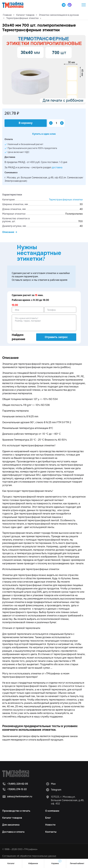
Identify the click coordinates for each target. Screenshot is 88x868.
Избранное (33, 863)
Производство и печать (16, 811)
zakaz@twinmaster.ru (20, 796)
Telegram (54, 790)
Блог (48, 818)
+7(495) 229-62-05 (76, 5)
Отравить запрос (56, 337)
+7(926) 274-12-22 (17, 789)
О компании (52, 811)
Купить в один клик (44, 134)
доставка (57, 167)
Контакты (51, 832)
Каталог (11, 863)
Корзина (56, 862)
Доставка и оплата (13, 832)
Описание (8, 232)
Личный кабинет (77, 863)
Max (51, 784)
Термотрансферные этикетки (66, 200)
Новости (50, 825)
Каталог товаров (12, 818)
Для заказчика (11, 825)
